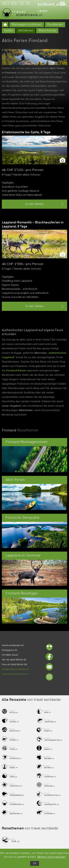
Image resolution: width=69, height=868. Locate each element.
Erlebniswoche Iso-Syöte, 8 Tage (26, 132)
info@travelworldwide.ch (15, 669)
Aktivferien (26, 31)
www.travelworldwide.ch (15, 674)
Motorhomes (47, 31)
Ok (35, 863)
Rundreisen (55, 25)
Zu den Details (45, 204)
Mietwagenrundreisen (27, 25)
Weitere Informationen (51, 857)
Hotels (9, 31)
